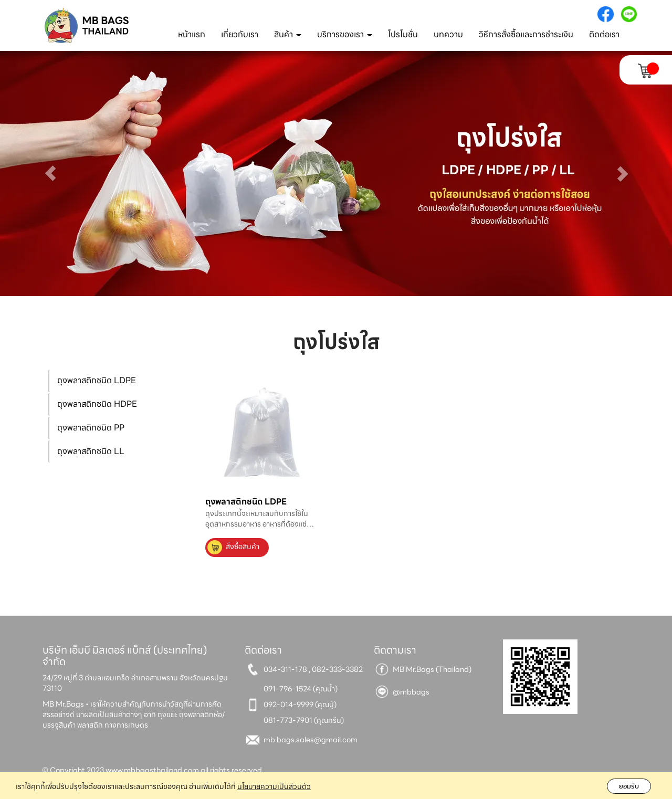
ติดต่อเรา (604, 34)
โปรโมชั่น (403, 34)
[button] (50, 174)
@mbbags (411, 692)
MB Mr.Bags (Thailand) (432, 669)
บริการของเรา (345, 34)
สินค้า (288, 34)
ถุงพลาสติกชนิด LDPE (97, 380)
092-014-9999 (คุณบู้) (300, 705)
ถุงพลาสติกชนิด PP (91, 428)
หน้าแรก (192, 34)
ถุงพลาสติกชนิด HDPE (97, 404)
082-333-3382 (337, 669)
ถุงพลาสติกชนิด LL (91, 451)
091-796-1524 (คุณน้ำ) (301, 689)
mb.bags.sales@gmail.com (311, 740)
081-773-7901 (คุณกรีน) (304, 720)
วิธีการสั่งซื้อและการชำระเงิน (526, 34)
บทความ (448, 34)
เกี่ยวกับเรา (240, 34)
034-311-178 (285, 669)
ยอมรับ (629, 786)
